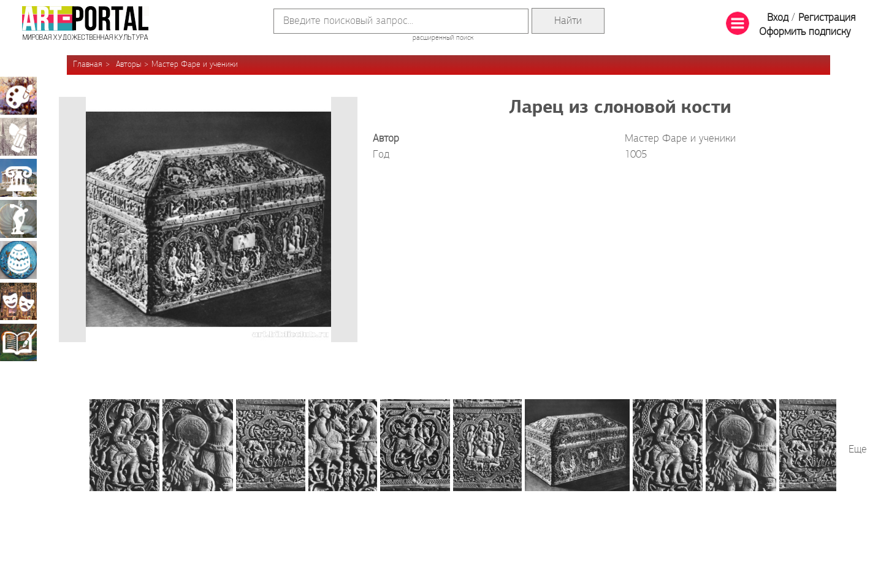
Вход (778, 18)
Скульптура (18, 219)
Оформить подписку (805, 32)
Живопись (18, 96)
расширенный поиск (443, 38)
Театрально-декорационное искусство (18, 301)
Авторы (128, 65)
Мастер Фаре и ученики (195, 65)
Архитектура (18, 178)
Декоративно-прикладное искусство (18, 260)
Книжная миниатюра (18, 342)
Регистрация (827, 18)
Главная (88, 65)
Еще (858, 450)
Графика (18, 137)
